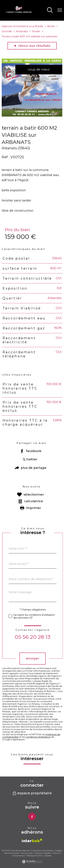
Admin (56, 853)
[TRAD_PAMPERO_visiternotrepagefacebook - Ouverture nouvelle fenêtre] (32, 817)
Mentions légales (43, 853)
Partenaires (18, 856)
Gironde (7, 31)
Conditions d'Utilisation (49, 737)
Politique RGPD (34, 856)
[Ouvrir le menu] (60, 10)
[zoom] (32, 116)
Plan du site (27, 853)
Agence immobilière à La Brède (22, 26)
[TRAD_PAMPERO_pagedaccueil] (19, 12)
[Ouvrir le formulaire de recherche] (50, 10)
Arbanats (22, 31)
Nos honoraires (11, 853)
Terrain (36, 31)
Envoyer (43, 658)
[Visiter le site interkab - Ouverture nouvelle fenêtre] (32, 840)
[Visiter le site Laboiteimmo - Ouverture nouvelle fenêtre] (32, 862)
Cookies (48, 856)
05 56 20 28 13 (43, 637)
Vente (51, 26)
